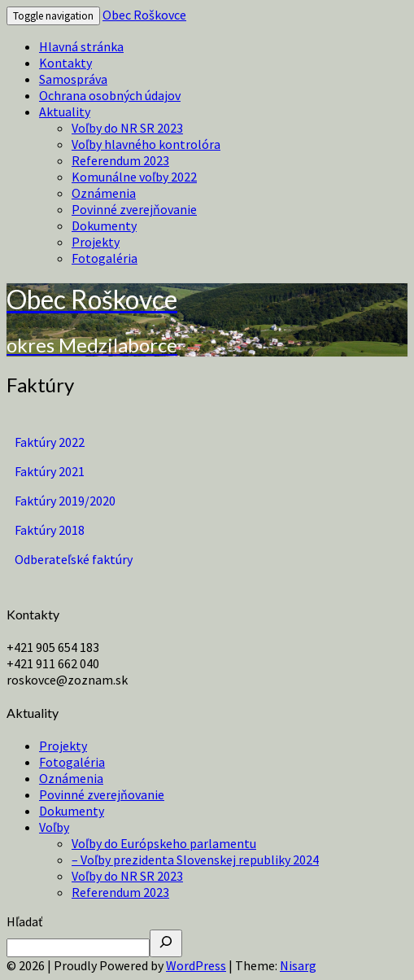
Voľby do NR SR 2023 (127, 128)
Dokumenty (104, 225)
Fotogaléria (105, 258)
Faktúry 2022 (50, 442)
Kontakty (65, 63)
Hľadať (24, 921)
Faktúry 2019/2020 (65, 501)
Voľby (54, 827)
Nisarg (298, 965)
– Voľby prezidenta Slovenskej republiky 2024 (195, 860)
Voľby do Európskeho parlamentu (164, 843)
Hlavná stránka (81, 46)
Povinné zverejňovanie (134, 209)
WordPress (196, 965)
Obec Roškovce (144, 15)
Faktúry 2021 (50, 471)
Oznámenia (104, 193)
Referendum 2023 (120, 160)
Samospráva (73, 79)
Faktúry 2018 (50, 530)
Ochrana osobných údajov (110, 95)
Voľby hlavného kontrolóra (146, 144)
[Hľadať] (166, 943)
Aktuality (65, 112)
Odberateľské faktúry (74, 559)
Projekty (96, 242)
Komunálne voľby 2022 (134, 177)
